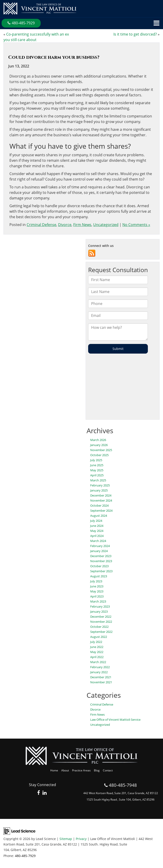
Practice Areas (81, 770)
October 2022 (99, 627)
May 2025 (97, 470)
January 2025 (99, 490)
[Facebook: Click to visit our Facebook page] (39, 793)
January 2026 (99, 445)
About (65, 770)
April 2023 (97, 596)
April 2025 (97, 475)
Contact (108, 770)
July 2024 (96, 521)
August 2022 (99, 637)
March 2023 (98, 601)
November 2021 (101, 682)
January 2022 (99, 672)
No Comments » (136, 225)
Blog (97, 770)
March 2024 (98, 541)
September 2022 (101, 632)
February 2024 (100, 546)
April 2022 (97, 657)
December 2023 (101, 556)
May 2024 (97, 531)
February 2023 (100, 606)
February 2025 (100, 485)
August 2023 (99, 576)
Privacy (81, 839)
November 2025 (101, 450)
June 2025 (97, 465)
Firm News (82, 225)
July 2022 (96, 642)
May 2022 (97, 652)
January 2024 (99, 551)
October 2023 (99, 566)
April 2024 (97, 536)
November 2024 (101, 500)
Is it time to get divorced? (135, 34)
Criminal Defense (41, 225)
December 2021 (101, 677)
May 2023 (97, 591)
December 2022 (101, 617)
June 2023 (97, 586)
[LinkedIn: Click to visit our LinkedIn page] (45, 793)
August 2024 (99, 516)
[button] (21, 23)
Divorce (65, 225)
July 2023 (96, 581)
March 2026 (98, 440)
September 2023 (101, 571)
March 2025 (98, 480)
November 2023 (101, 561)
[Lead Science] (19, 831)
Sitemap (66, 839)
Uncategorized (106, 225)
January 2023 (99, 611)
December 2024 (101, 495)
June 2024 (97, 526)
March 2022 (98, 662)
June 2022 (97, 647)
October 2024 (99, 505)
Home (54, 770)
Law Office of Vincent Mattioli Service (115, 720)
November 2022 (101, 622)
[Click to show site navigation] (156, 23)
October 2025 (99, 455)
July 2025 (96, 460)
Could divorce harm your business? (54, 57)
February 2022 (100, 667)
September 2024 (101, 511)
